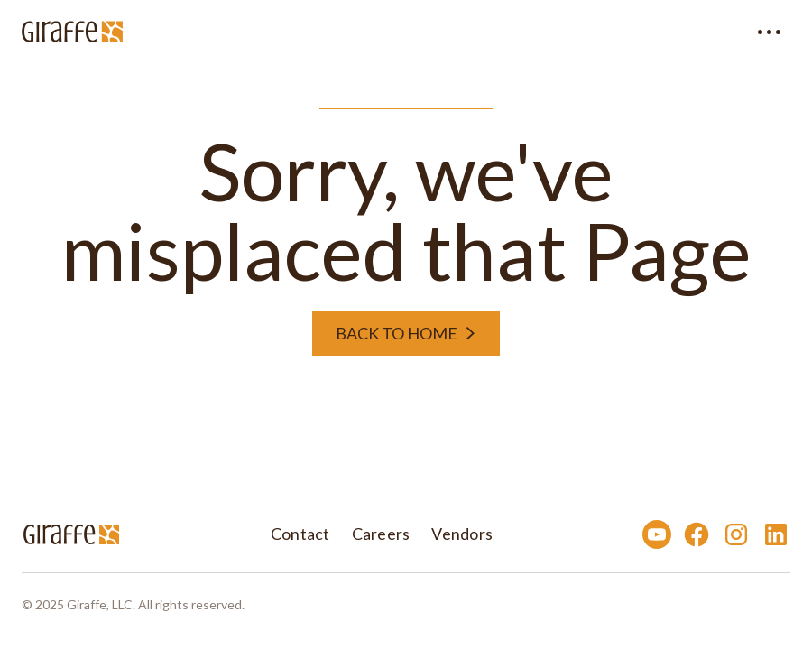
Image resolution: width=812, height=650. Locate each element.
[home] (72, 32)
